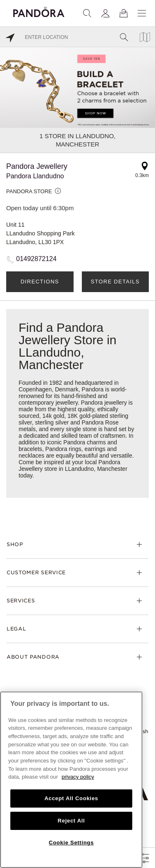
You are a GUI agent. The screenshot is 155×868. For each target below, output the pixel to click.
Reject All (72, 821)
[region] (71, 780)
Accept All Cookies (71, 798)
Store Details (115, 282)
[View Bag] (124, 13)
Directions (40, 282)
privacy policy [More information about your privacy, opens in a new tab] (78, 777)
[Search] (87, 13)
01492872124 (36, 259)
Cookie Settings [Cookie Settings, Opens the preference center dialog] (71, 843)
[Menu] (142, 13)
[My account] (105, 13)
